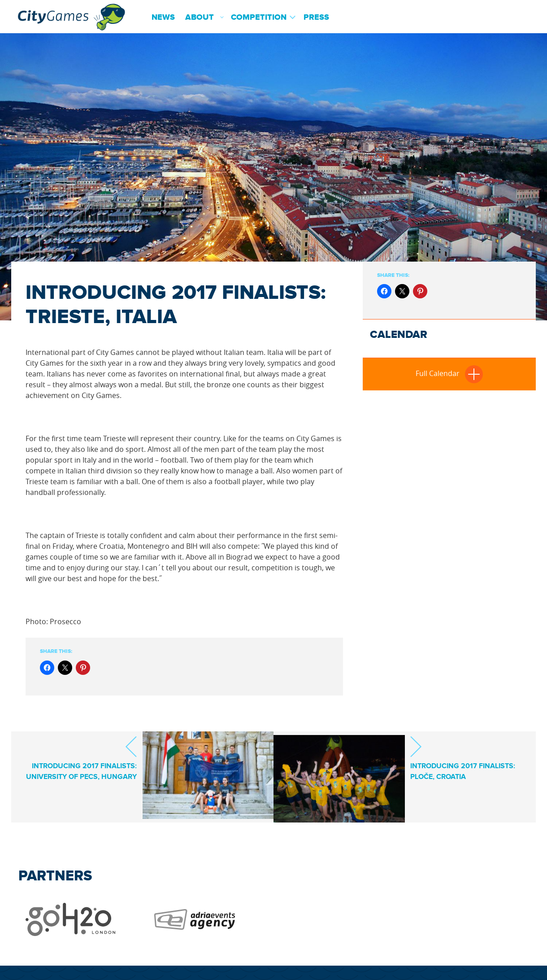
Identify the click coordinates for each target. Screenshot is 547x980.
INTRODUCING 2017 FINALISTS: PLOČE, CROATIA (463, 758)
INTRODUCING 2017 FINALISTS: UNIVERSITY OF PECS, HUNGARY (81, 766)
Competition (259, 17)
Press (316, 17)
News (163, 17)
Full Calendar (449, 373)
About (200, 17)
